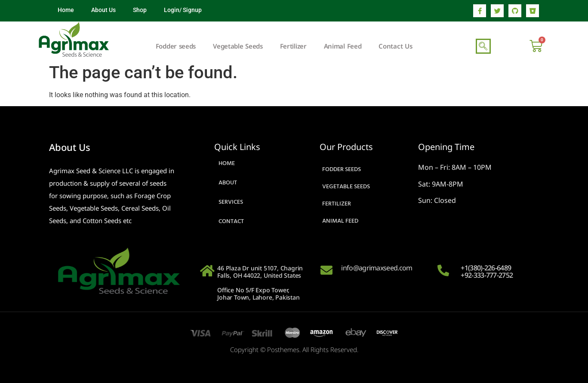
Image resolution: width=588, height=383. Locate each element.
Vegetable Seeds (238, 46)
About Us (103, 10)
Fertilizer (293, 46)
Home (66, 10)
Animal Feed (343, 46)
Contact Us (395, 46)
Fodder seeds (176, 46)
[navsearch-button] (483, 46)
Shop (140, 10)
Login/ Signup (183, 10)
